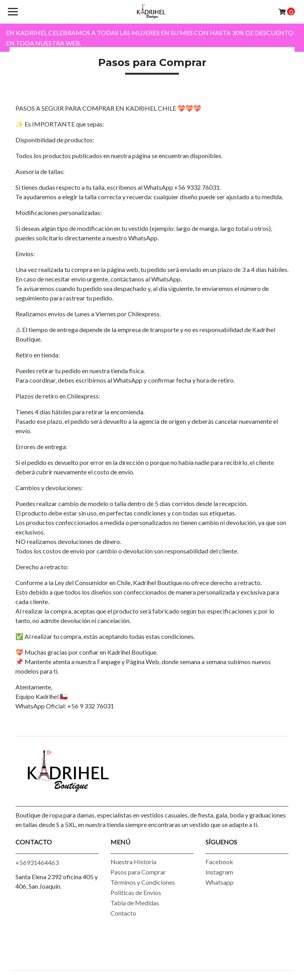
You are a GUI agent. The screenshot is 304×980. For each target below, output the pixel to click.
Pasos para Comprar (138, 872)
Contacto (123, 913)
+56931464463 (37, 862)
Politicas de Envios (136, 892)
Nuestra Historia (133, 862)
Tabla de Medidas (135, 903)
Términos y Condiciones (143, 882)
